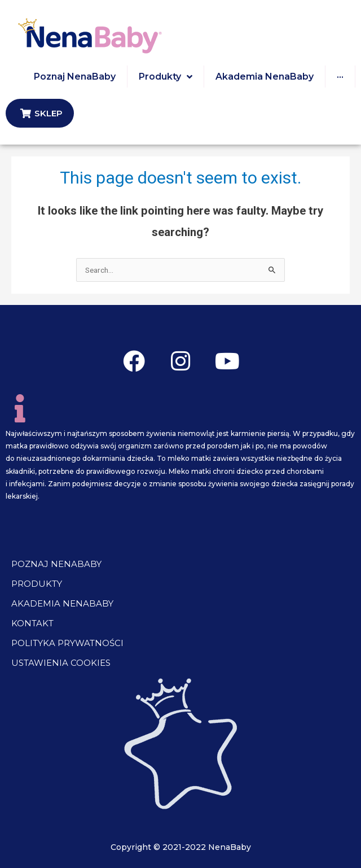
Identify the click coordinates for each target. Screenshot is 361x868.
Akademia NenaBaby (62, 603)
